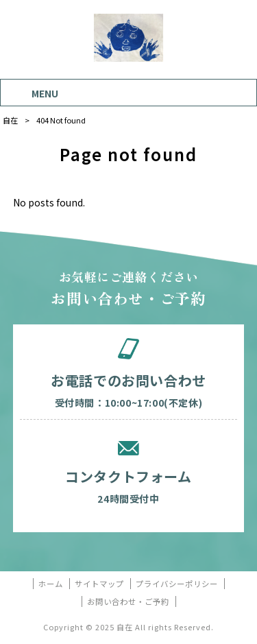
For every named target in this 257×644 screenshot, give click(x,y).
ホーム (51, 584)
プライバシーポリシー (177, 584)
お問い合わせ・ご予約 (128, 602)
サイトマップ (99, 584)
